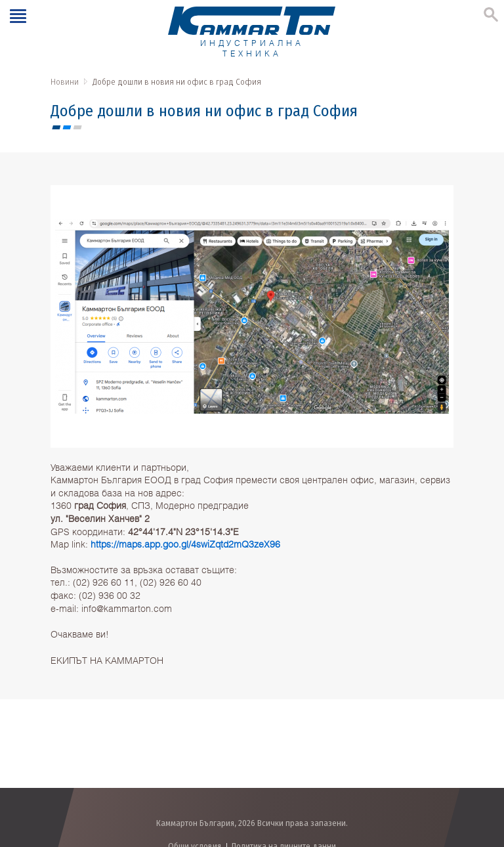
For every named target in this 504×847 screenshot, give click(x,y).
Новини (65, 82)
